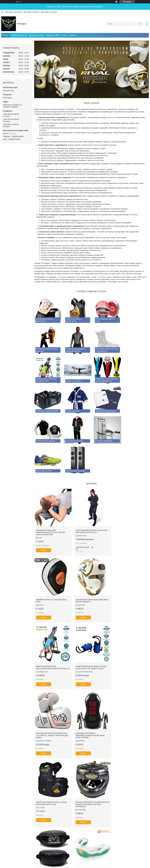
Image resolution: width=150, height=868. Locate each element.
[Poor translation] (9, 832)
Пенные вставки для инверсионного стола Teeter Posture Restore (51, 499)
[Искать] (140, 24)
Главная (6, 35)
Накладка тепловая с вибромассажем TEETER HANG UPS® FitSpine (89, 635)
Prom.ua (85, 814)
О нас (64, 35)
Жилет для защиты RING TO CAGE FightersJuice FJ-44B (129, 634)
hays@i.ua (12, 134)
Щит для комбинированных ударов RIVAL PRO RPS (88, 702)
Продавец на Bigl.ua (75, 816)
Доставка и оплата (37, 35)
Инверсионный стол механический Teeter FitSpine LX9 (89, 567)
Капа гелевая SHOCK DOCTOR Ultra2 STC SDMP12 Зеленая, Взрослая (127, 703)
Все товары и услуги (91, 803)
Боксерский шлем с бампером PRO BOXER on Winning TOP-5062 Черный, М (51, 703)
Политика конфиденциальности (89, 818)
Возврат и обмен (53, 35)
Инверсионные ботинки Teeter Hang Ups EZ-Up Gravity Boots (128, 566)
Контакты (73, 35)
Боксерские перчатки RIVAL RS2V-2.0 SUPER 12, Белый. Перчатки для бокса (52, 635)
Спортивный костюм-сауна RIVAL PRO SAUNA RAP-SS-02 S (91, 498)
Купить (44, 516)
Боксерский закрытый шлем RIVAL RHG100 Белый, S (50, 566)
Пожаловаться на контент (68, 818)
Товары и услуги (18, 35)
